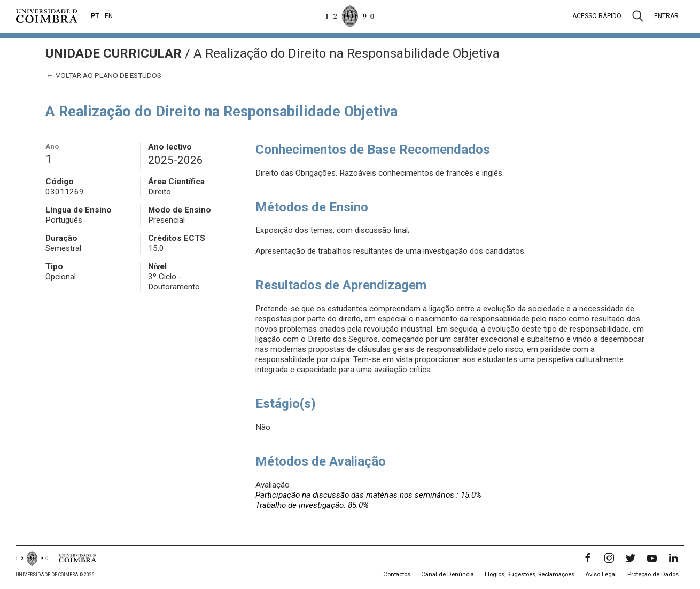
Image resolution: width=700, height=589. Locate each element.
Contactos (397, 574)
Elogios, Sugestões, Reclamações (530, 574)
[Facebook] (588, 558)
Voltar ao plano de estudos (103, 76)
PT (95, 16)
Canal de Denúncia (448, 574)
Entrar (666, 16)
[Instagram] (609, 558)
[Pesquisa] (638, 16)
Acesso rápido (597, 16)
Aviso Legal (601, 574)
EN (109, 16)
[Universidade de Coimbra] (47, 16)
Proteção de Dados (653, 574)
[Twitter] (631, 558)
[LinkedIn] (673, 558)
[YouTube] (652, 558)
